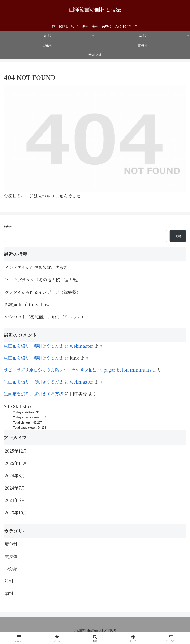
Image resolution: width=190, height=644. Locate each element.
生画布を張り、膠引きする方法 (34, 346)
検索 (8, 226)
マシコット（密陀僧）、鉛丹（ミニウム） (45, 317)
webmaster (82, 346)
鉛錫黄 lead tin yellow (27, 304)
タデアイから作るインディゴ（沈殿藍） (43, 292)
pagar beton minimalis (127, 370)
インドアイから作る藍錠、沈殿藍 (36, 267)
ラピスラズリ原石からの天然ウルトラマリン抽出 (50, 370)
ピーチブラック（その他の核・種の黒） (43, 280)
